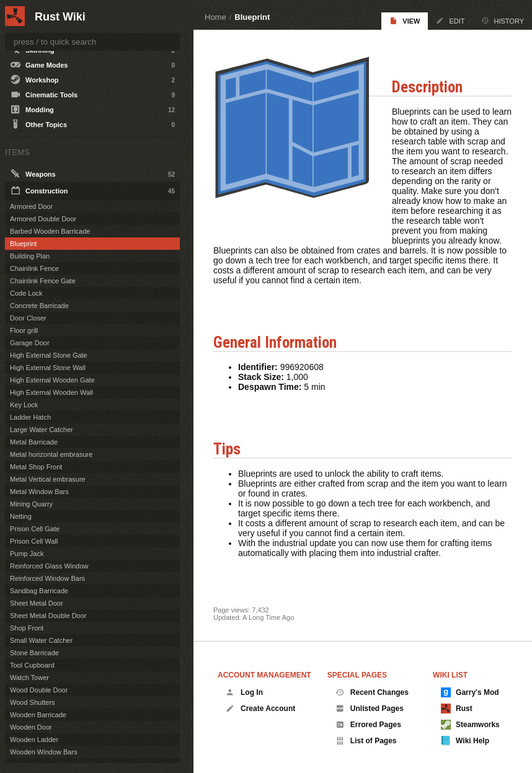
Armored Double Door (43, 219)
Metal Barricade (34, 442)
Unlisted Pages (370, 709)
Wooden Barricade (38, 715)
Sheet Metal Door (37, 603)
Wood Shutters (33, 702)
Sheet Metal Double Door (48, 616)
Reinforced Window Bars (47, 578)
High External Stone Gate (49, 355)
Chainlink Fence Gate (43, 281)
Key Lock (24, 405)
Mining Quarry (31, 504)
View (405, 21)
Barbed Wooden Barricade (50, 231)
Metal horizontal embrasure (51, 454)
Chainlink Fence (34, 268)
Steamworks (470, 725)
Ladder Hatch (30, 417)
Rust (457, 709)
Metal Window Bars (39, 492)
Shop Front (27, 628)
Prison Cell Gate (35, 529)
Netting (21, 516)
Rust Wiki (60, 17)
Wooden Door (31, 727)
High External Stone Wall (48, 368)
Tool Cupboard (32, 665)
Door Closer (28, 318)
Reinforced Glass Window (49, 566)
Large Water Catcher (42, 430)
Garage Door (30, 343)
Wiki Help (465, 741)
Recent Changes (372, 692)
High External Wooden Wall (51, 392)
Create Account (260, 709)
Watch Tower (29, 678)
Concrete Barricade (39, 306)
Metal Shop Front (36, 467)
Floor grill (24, 330)
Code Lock (26, 293)
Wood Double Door (39, 690)
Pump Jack (27, 554)
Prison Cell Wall (34, 541)
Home (215, 17)
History (503, 21)
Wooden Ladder (34, 740)
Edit (450, 21)
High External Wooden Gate (52, 380)
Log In (244, 692)
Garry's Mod (470, 692)
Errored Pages (368, 725)
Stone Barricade (34, 653)
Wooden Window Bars (44, 752)
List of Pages (366, 741)
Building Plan (30, 256)
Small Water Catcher (41, 640)
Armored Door (31, 206)
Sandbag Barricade (39, 591)
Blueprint (252, 17)
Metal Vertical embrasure (48, 479)
